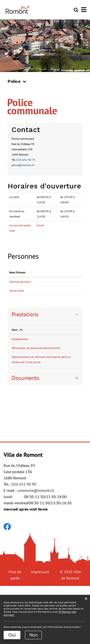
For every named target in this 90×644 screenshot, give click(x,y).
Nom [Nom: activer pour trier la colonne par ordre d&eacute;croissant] (15, 356)
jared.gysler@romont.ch (59, 306)
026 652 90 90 (24, 542)
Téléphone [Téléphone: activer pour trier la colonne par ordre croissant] (66, 356)
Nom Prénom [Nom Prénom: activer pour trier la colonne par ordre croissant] (14, 275)
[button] (19, 82)
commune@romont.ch (36, 548)
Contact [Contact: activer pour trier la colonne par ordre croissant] (48, 278)
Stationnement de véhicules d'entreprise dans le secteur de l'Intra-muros (24, 410)
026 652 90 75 (26, 160)
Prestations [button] (25, 341)
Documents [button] (25, 436)
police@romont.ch (23, 165)
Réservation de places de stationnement (21, 385)
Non (33, 635)
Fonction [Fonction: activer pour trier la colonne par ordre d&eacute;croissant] (30, 278)
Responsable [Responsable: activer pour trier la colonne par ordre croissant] (47, 356)
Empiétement (20, 365)
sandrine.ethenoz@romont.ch (62, 287)
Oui (12, 635)
